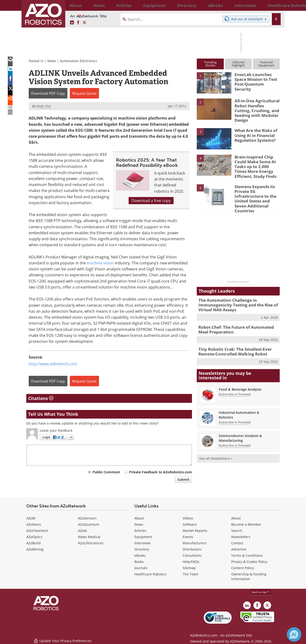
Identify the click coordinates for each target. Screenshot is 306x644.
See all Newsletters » (216, 441)
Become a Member (246, 524)
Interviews (143, 543)
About (139, 518)
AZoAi (82, 531)
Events (188, 537)
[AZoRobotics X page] (84, 23)
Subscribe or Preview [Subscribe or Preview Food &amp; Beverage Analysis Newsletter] (235, 377)
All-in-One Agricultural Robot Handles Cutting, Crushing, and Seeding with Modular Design (255, 107)
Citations (41, 398)
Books (139, 562)
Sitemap (189, 568)
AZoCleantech (37, 531)
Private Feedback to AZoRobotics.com (161, 472)
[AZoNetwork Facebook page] (78, 23)
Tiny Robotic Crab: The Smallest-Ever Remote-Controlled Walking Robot (232, 335)
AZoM (31, 518)
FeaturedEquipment (266, 64)
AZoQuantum (89, 524)
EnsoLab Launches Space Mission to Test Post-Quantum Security (257, 79)
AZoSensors (87, 518)
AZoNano (34, 524)
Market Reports (195, 531)
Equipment (143, 537)
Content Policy (243, 568)
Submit (183, 479)
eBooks (140, 555)
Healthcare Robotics (150, 574)
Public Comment (106, 472)
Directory (142, 549)
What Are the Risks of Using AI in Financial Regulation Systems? (254, 131)
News (52, 61)
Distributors (192, 549)
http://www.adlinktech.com (53, 364)
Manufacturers (195, 543)
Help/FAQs (191, 562)
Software (190, 524)
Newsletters (241, 537)
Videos (188, 518)
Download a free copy (151, 201)
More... (275, 5)
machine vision (100, 263)
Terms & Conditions (247, 555)
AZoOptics (34, 537)
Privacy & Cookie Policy (249, 562)
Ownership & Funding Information (249, 576)
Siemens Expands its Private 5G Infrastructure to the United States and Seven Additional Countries (257, 189)
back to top (261, 592)
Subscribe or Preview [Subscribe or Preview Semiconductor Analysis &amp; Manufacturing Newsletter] (235, 428)
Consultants (192, 555)
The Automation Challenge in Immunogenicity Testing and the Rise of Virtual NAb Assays (234, 291)
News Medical (89, 537)
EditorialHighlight (238, 64)
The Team (191, 574)
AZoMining (35, 549)
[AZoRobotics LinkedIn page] (72, 23)
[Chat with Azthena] (294, 634)
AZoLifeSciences (91, 543)
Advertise (239, 549)
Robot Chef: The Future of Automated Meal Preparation (237, 314)
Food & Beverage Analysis (240, 372)
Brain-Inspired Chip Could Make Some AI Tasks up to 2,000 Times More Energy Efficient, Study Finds (256, 162)
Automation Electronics (79, 61)
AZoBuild (33, 543)
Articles (140, 531)
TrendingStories (210, 64)
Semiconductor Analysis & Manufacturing (240, 421)
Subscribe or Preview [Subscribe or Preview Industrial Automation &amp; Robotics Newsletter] (235, 405)
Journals (141, 568)
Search (237, 531)
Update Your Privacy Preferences (63, 638)
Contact (237, 543)
